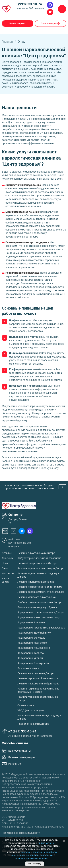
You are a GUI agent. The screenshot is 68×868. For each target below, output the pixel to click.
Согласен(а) (35, 864)
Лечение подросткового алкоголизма (40, 587)
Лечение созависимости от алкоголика (41, 592)
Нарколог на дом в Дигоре (33, 724)
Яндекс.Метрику (46, 843)
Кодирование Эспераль (31, 638)
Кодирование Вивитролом (33, 663)
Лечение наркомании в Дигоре (36, 673)
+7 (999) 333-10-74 (22, 731)
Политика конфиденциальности (21, 833)
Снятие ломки (26, 705)
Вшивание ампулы (28, 668)
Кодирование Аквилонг (31, 622)
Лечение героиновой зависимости (38, 678)
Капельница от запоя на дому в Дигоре (41, 568)
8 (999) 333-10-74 (29, 4)
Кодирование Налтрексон (33, 643)
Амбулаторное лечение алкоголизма (39, 558)
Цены (5, 563)
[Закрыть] (64, 841)
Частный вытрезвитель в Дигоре (37, 563)
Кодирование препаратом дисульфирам (41, 628)
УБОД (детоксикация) (31, 710)
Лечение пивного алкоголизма (36, 582)
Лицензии (8, 558)
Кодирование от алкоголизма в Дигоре (41, 612)
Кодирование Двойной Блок (34, 633)
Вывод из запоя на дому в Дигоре (37, 607)
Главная (7, 42)
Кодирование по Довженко (34, 648)
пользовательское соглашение (31, 858)
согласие (26, 852)
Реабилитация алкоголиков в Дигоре (40, 602)
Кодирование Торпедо (31, 653)
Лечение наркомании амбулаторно (38, 684)
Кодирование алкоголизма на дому (39, 617)
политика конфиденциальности (36, 855)
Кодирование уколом (30, 658)
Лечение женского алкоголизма (37, 597)
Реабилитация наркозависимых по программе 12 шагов (38, 690)
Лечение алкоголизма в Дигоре (36, 553)
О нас (5, 568)
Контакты (8, 573)
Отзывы (7, 553)
